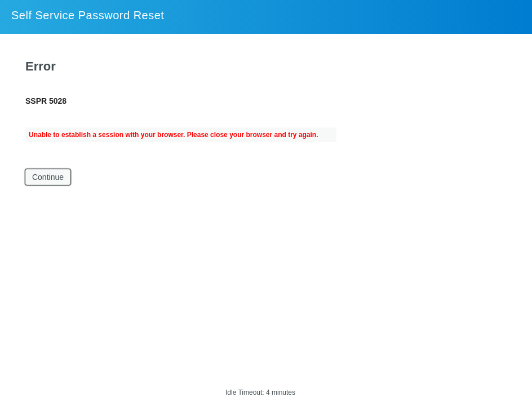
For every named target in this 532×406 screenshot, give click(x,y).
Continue (48, 177)
